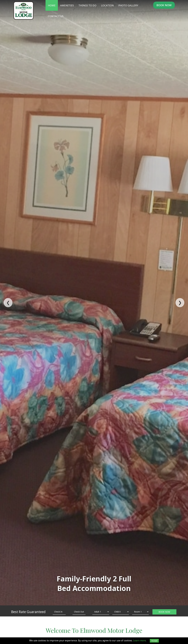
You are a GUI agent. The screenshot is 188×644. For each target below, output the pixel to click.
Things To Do (87, 5)
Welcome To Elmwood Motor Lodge (94, 630)
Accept (154, 641)
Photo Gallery (128, 5)
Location (107, 5)
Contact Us (56, 16)
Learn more (139, 640)
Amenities (67, 5)
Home (52, 5)
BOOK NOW (164, 5)
